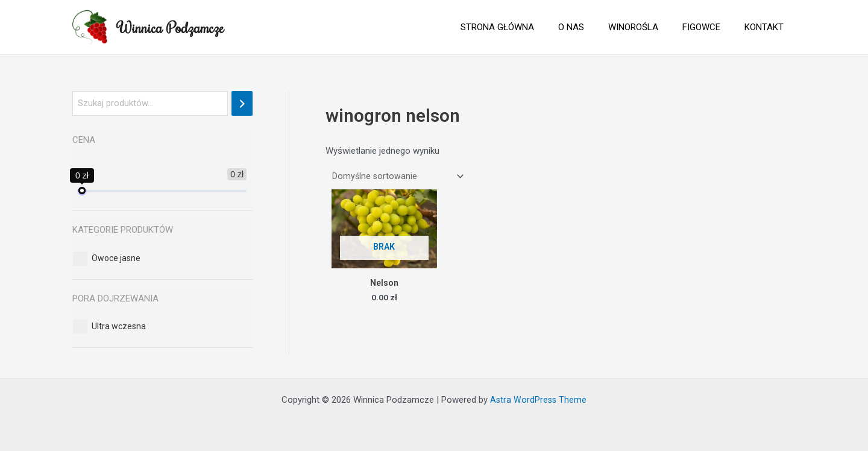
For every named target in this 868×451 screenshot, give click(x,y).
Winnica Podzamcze (171, 27)
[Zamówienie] (397, 177)
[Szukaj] (242, 103)
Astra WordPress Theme (539, 400)
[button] (116, 258)
